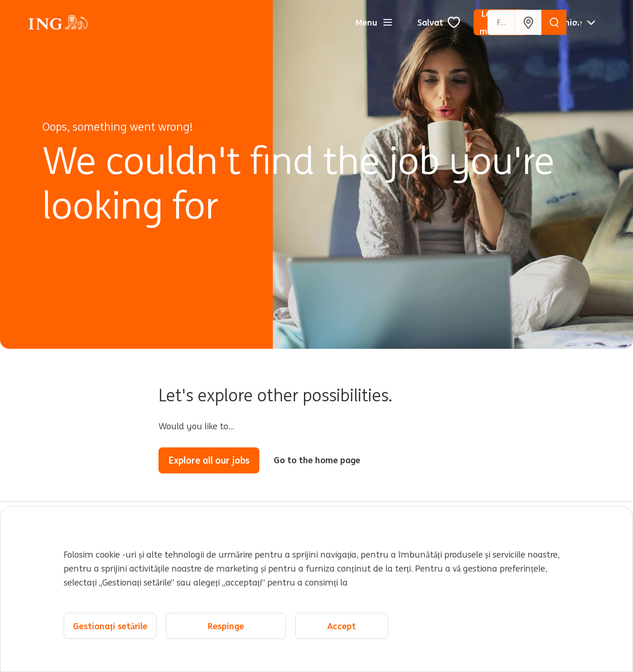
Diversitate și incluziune (322, 581)
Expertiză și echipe (217, 581)
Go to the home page (317, 460)
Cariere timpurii (328, 555)
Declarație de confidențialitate (194, 621)
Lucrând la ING (224, 555)
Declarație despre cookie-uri (302, 621)
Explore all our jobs (209, 460)
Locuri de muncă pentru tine (89, 561)
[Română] (568, 22)
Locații (428, 555)
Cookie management (396, 621)
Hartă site (115, 621)
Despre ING (75, 588)
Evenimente (442, 575)
